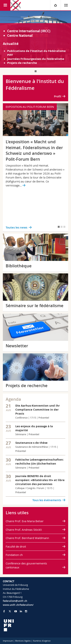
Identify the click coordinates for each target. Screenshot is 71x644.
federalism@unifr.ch (15, 601)
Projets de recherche (22, 63)
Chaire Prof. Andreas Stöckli (24, 530)
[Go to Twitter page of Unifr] (10, 611)
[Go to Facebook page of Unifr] (4, 611)
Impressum (8, 641)
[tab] (36, 71)
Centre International (24, 31)
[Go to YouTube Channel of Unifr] (16, 611)
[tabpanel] (35, 39)
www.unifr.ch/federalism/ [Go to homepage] (18, 605)
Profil (58, 96)
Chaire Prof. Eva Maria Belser (25, 521)
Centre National (20, 36)
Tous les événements (47, 500)
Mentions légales (23, 641)
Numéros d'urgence (42, 641)
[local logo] (35, 625)
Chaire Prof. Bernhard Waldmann (27, 538)
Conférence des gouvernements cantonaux (26, 565)
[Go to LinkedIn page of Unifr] (21, 611)
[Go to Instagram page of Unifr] (26, 611)
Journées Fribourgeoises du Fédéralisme (36, 59)
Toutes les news (16, 227)
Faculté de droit (16, 546)
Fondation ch (14, 555)
